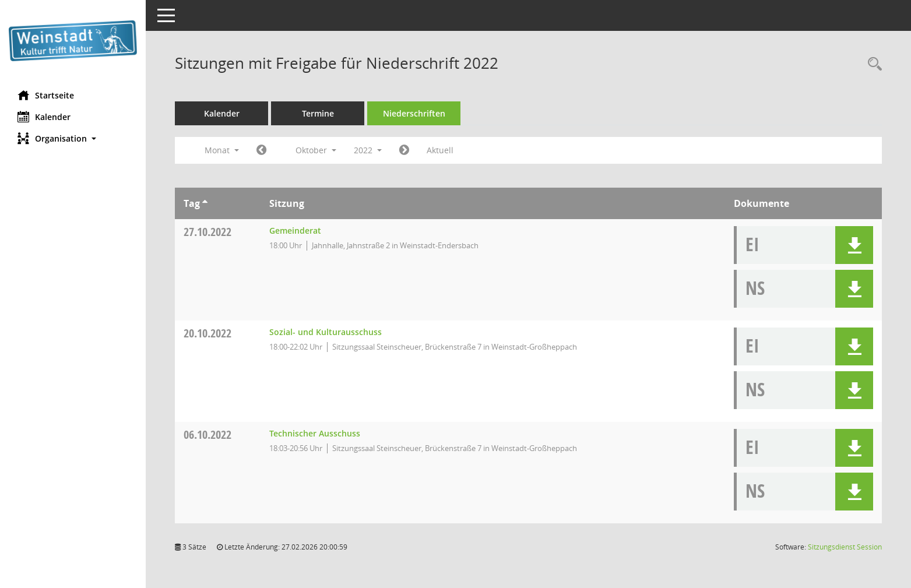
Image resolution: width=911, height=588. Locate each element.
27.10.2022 (207, 232)
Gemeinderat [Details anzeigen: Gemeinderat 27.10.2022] (295, 230)
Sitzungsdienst (845, 547)
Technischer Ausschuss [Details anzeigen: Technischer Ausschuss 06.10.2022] (315, 433)
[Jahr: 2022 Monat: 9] (261, 150)
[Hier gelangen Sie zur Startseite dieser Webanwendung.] (73, 41)
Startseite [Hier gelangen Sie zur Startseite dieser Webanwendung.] (46, 95)
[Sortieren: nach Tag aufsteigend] (205, 203)
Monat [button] (222, 150)
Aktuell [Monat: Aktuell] (440, 150)
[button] (73, 138)
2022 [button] (368, 150)
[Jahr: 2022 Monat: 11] (404, 150)
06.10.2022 (207, 434)
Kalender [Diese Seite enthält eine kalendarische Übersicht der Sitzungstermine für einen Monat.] (44, 117)
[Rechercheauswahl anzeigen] (872, 64)
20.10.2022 (207, 333)
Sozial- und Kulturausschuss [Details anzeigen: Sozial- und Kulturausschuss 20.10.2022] (326, 332)
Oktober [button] (316, 150)
